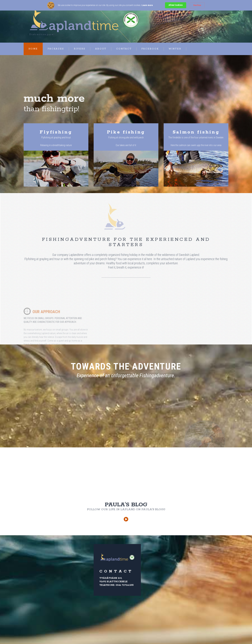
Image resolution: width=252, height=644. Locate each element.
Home (33, 49)
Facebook (150, 49)
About (101, 49)
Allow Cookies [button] (176, 5)
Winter (175, 49)
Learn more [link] (147, 5)
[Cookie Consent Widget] (126, 5)
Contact (124, 49)
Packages (56, 49)
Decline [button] (197, 5)
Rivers (80, 49)
